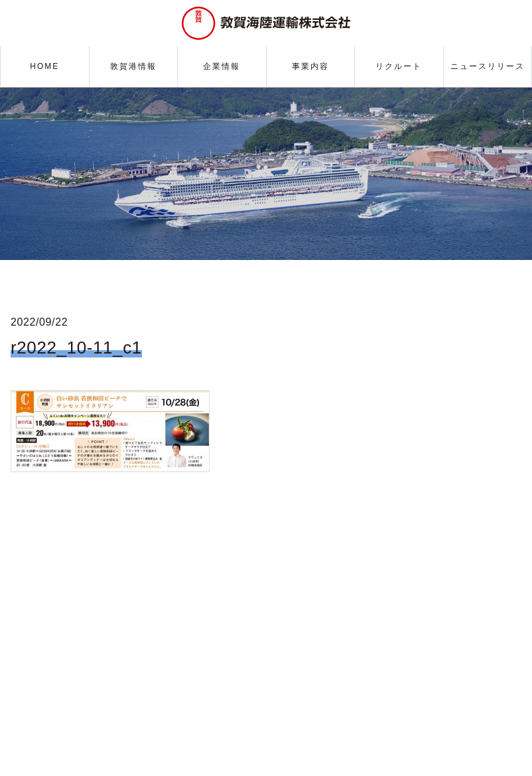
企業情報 (222, 66)
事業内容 (310, 66)
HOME (44, 66)
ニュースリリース (488, 66)
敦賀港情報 (133, 66)
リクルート (399, 66)
